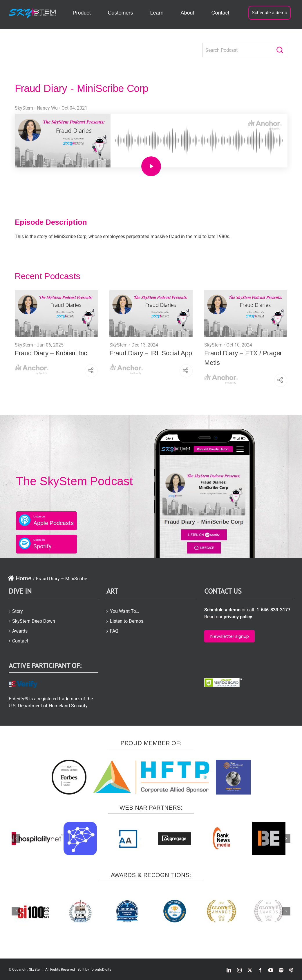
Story (18, 611)
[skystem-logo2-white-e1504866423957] (33, 10)
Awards (20, 631)
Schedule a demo (270, 13)
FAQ (114, 631)
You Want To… (125, 611)
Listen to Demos (127, 621)
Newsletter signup (229, 636)
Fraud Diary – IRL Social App (151, 353)
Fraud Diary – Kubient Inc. (52, 353)
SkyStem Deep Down (34, 621)
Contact (20, 641)
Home (19, 578)
